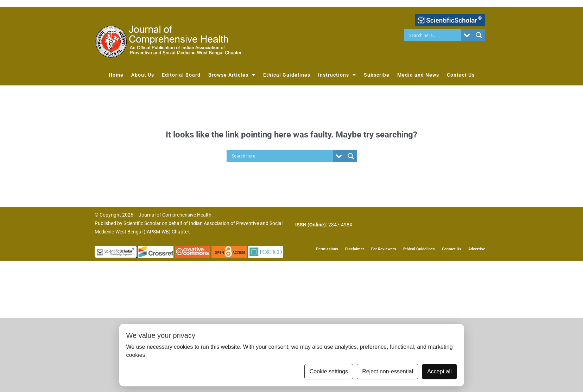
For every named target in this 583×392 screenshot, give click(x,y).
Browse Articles (232, 75)
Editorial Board (181, 75)
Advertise (477, 249)
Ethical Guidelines (287, 75)
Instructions (337, 75)
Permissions (327, 249)
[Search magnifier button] (479, 35)
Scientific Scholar (142, 223)
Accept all (439, 371)
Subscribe (377, 75)
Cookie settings (329, 371)
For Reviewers (384, 249)
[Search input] (434, 35)
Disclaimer (355, 249)
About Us (143, 75)
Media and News (418, 75)
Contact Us (461, 75)
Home (116, 75)
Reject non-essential (388, 371)
